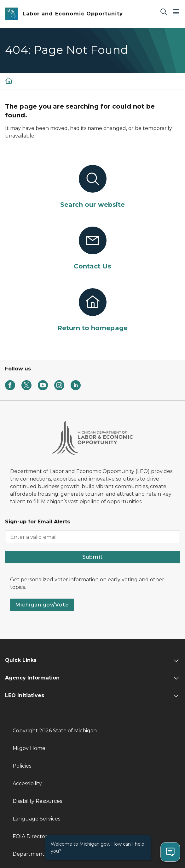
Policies (22, 766)
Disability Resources (37, 801)
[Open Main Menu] (176, 11)
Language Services (36, 819)
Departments (30, 854)
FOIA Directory (31, 836)
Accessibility (27, 783)
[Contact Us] (92, 249)
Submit (92, 557)
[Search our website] (92, 187)
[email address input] (92, 537)
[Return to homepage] (92, 310)
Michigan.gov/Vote (42, 605)
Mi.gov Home (29, 748)
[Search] (164, 11)
